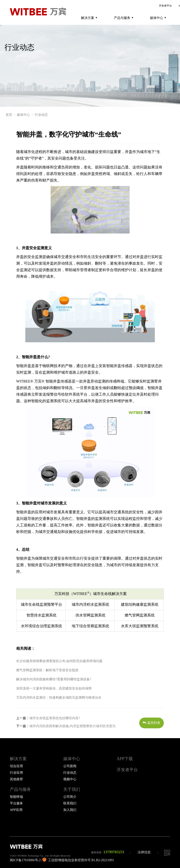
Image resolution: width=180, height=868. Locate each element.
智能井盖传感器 (119, 366)
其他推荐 (16, 779)
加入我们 (70, 810)
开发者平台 (165, 6)
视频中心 (70, 779)
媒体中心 (158, 18)
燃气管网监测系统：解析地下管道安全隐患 (47, 670)
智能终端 (16, 797)
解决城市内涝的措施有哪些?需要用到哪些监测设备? (54, 679)
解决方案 (89, 18)
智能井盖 (29, 357)
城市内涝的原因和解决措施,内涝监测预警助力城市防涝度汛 (72, 726)
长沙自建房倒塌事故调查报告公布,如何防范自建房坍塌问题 (59, 661)
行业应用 (16, 773)
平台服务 (16, 803)
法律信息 (144, 852)
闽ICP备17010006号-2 (25, 860)
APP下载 (125, 759)
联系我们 (70, 803)
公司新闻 (70, 766)
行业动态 (41, 115)
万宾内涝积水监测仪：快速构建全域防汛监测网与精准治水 (59, 698)
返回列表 (152, 723)
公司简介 (70, 797)
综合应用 (16, 766)
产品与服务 (124, 18)
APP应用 (16, 810)
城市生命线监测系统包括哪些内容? (55, 718)
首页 (9, 115)
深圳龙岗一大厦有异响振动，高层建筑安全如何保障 (54, 688)
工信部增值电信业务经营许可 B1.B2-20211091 (78, 860)
